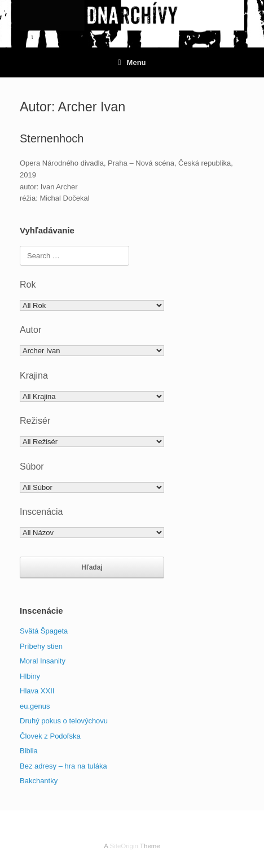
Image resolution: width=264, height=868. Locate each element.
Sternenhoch (52, 138)
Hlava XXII (37, 691)
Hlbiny (30, 676)
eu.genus (35, 706)
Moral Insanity (43, 661)
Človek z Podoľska (50, 736)
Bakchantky (39, 781)
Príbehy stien (41, 646)
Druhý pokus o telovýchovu (64, 721)
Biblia (29, 751)
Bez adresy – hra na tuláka (63, 766)
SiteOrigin (124, 846)
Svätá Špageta (44, 631)
